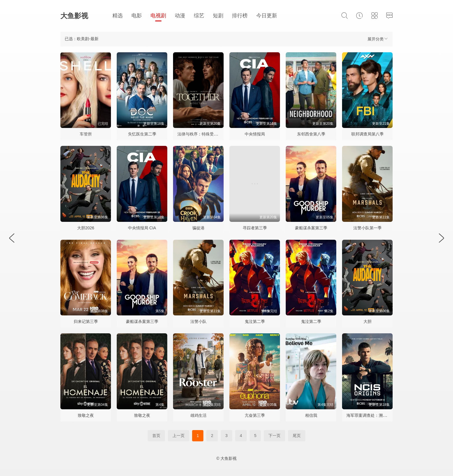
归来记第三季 (86, 321)
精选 (118, 16)
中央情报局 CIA (142, 228)
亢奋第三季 (255, 415)
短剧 (218, 16)
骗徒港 (198, 228)
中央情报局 (255, 134)
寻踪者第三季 (255, 228)
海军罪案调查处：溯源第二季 (373, 415)
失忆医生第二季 (142, 134)
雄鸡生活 (198, 415)
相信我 (311, 415)
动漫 (180, 16)
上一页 (179, 436)
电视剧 (158, 16)
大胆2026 (86, 228)
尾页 (297, 436)
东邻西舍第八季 (311, 134)
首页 (156, 436)
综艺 (199, 16)
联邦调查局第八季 (367, 134)
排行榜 (240, 16)
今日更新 (267, 16)
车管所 (86, 134)
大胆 (367, 321)
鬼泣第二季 (255, 321)
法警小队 (198, 321)
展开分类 (378, 39)
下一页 (274, 436)
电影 (137, 16)
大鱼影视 (74, 16)
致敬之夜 (86, 415)
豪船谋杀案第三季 (311, 228)
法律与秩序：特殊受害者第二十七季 (210, 134)
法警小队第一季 (367, 228)
